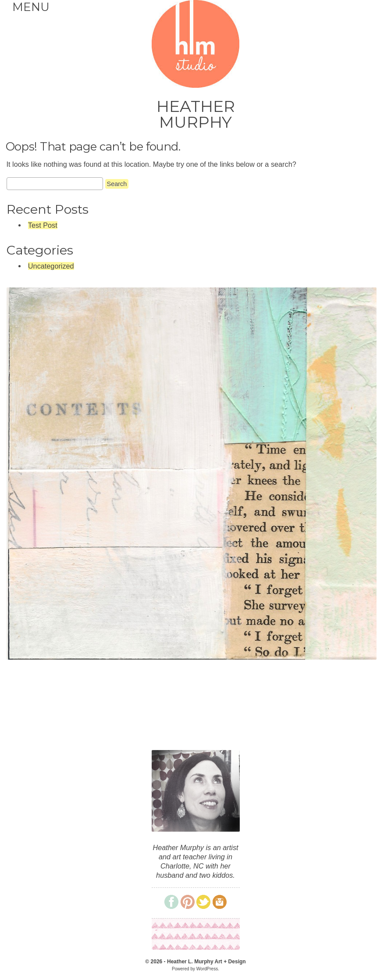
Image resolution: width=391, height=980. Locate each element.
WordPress (207, 969)
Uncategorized (51, 266)
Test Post (43, 225)
